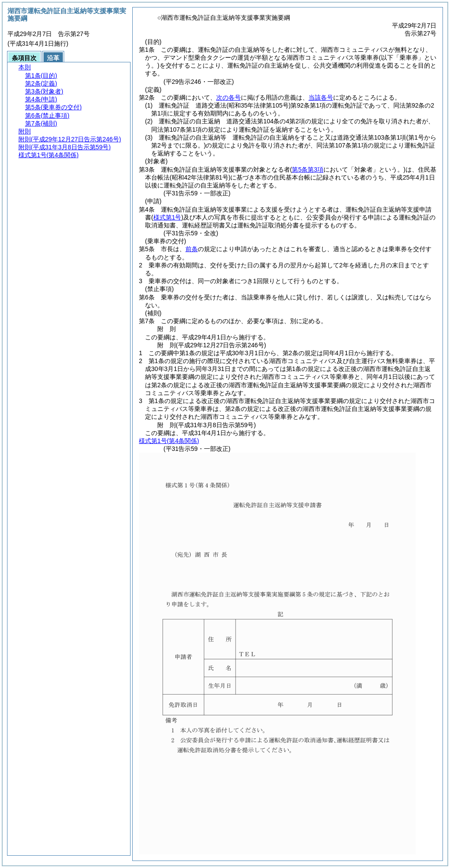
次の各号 (229, 97)
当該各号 (321, 97)
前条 (192, 249)
